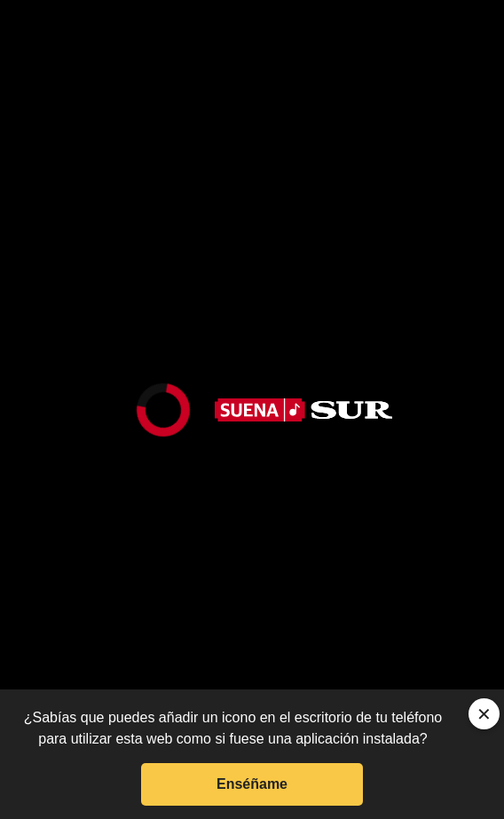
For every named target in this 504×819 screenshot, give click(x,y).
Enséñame (252, 784)
